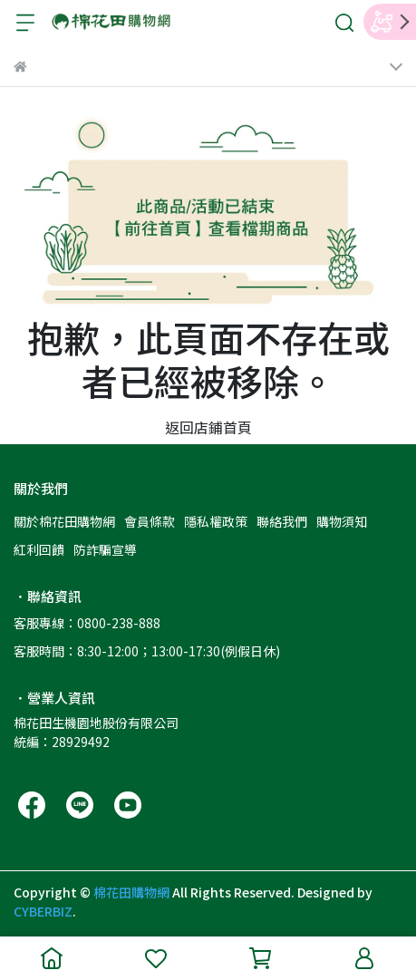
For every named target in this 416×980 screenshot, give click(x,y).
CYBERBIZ (43, 911)
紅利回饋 (39, 549)
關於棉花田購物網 (64, 521)
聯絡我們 (282, 521)
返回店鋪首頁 (208, 427)
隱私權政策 (216, 521)
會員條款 (150, 521)
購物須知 (342, 521)
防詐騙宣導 (105, 549)
